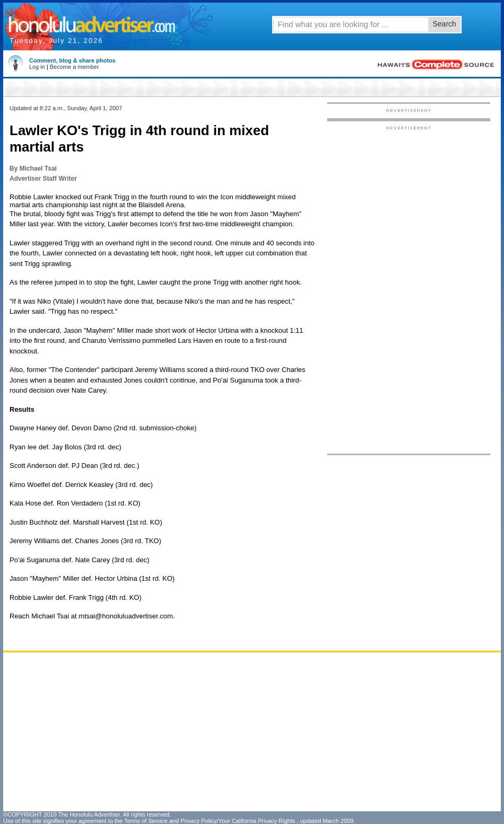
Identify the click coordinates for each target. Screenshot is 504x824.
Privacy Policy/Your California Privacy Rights (238, 821)
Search (444, 24)
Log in (37, 67)
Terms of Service (146, 821)
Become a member (74, 67)
